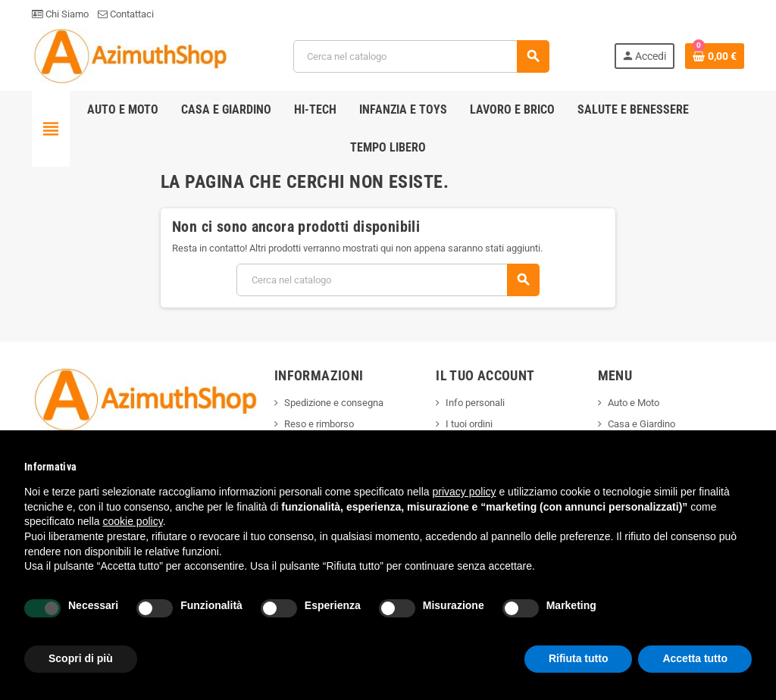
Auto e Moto (634, 403)
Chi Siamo (60, 14)
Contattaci (126, 14)
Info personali (475, 403)
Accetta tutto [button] (695, 658)
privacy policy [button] (465, 492)
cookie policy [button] (133, 521)
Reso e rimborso (319, 424)
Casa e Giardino (641, 424)
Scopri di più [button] (81, 658)
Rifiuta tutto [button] (579, 658)
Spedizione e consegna (334, 403)
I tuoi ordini (469, 424)
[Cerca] (421, 56)
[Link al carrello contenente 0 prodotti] (715, 56)
